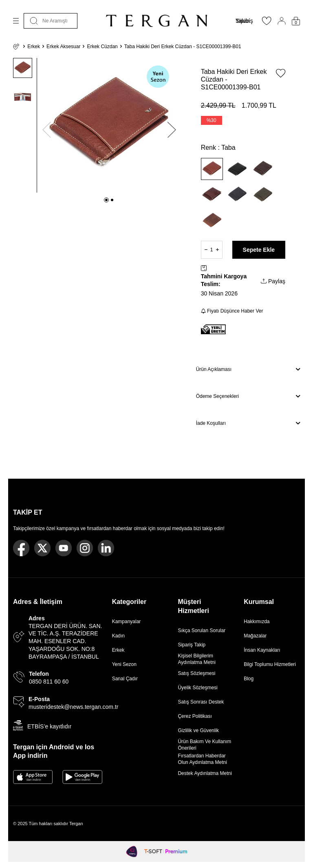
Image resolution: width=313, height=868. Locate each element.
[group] (109, 125)
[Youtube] (64, 548)
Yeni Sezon (124, 664)
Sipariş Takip (192, 645)
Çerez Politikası (195, 716)
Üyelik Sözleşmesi (197, 688)
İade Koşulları (248, 423)
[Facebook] (21, 548)
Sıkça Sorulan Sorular (202, 630)
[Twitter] (42, 548)
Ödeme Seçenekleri (248, 396)
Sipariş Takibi (244, 21)
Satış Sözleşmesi (196, 673)
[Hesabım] (282, 21)
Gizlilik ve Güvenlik (198, 730)
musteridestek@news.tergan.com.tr (73, 707)
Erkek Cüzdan (102, 47)
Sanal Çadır (125, 679)
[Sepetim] (296, 21)
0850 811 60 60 (49, 682)
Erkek (34, 47)
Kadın (118, 636)
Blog (249, 679)
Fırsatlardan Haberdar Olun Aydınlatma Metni (202, 759)
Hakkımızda (257, 622)
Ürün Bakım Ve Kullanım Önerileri (204, 745)
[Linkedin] (106, 548)
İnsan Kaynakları (262, 650)
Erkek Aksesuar (63, 47)
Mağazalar (255, 636)
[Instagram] (85, 548)
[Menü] (16, 21)
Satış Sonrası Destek (201, 702)
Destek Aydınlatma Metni (205, 773)
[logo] (156, 21)
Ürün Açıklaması (248, 369)
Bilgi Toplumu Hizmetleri (270, 664)
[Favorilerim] (267, 23)
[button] (106, 200)
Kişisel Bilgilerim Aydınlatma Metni (198, 659)
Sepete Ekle (259, 250)
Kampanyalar (127, 622)
